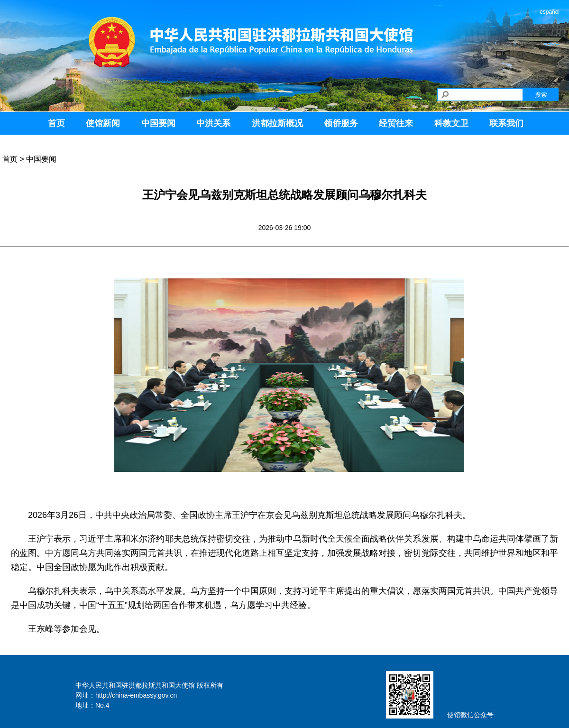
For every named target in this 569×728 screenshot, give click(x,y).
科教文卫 (451, 123)
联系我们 (506, 123)
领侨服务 (341, 123)
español (550, 12)
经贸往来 (396, 123)
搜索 (541, 95)
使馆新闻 (103, 123)
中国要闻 (158, 123)
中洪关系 (213, 123)
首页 (56, 123)
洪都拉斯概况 (277, 123)
